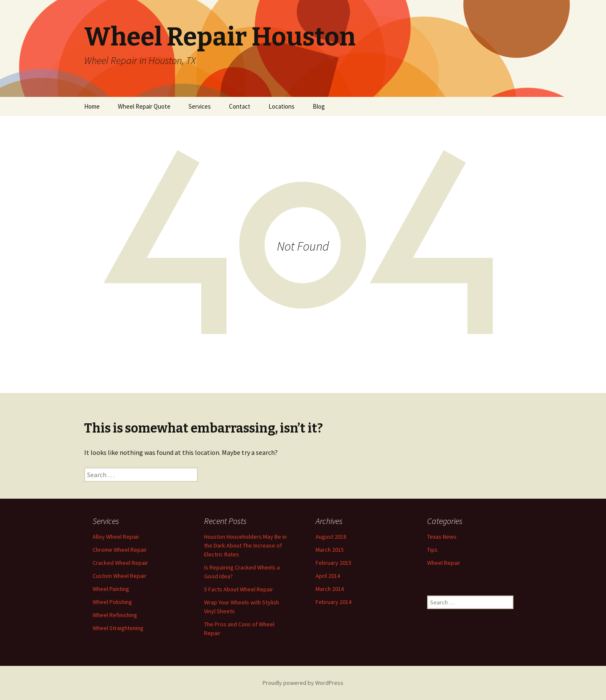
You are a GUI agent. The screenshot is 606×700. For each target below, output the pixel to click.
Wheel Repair (444, 563)
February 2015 (334, 563)
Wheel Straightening (118, 628)
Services (200, 106)
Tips (432, 550)
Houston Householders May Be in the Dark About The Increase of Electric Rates (245, 545)
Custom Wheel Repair (120, 576)
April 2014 (328, 576)
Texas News (442, 537)
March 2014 (330, 589)
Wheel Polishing (112, 602)
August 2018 (331, 537)
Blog (319, 106)
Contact (240, 106)
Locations (282, 106)
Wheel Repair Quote (144, 106)
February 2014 (334, 602)
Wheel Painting (111, 589)
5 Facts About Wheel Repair (239, 589)
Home (92, 106)
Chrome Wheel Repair (120, 550)
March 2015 (330, 550)
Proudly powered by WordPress (303, 683)
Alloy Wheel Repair (116, 537)
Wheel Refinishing (115, 615)
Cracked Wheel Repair (120, 563)
